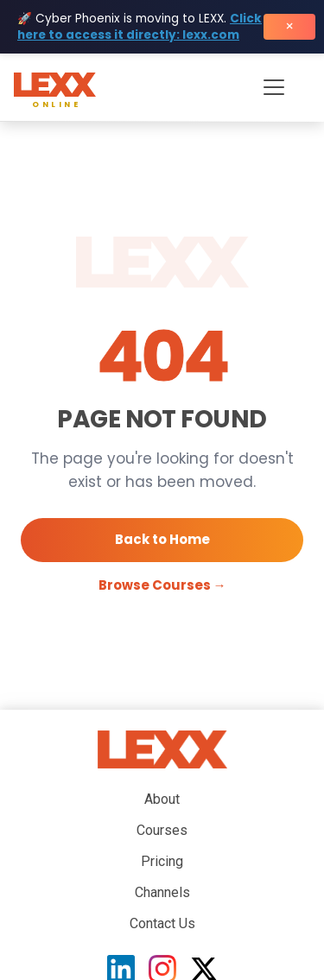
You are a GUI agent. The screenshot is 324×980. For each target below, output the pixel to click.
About (162, 799)
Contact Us (162, 923)
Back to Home (162, 539)
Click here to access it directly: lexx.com (140, 27)
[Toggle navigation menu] (274, 87)
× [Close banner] (289, 26)
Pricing (162, 861)
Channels (162, 892)
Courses (162, 830)
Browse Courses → (162, 585)
